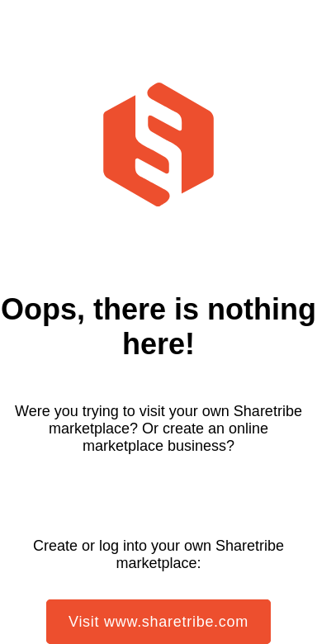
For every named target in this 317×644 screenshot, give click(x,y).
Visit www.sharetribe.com (158, 622)
